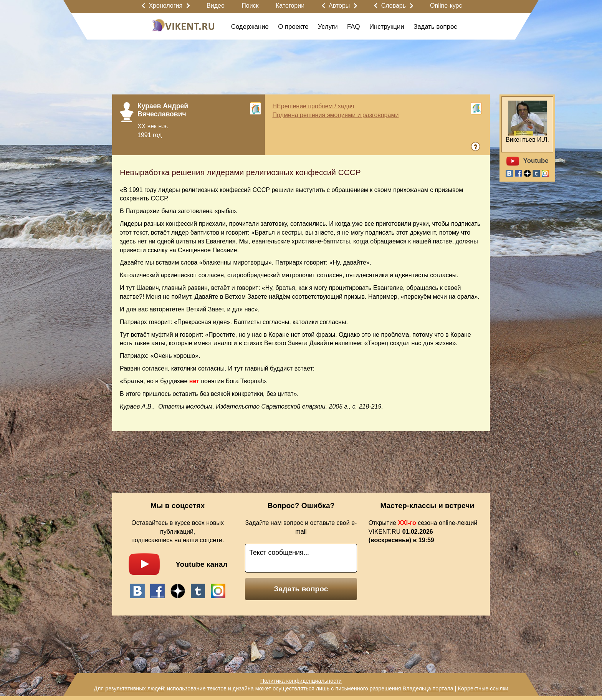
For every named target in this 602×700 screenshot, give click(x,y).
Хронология (165, 6)
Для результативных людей (129, 688)
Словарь (394, 6)
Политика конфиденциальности (301, 681)
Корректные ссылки (483, 688)
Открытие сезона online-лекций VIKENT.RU (423, 532)
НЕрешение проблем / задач (313, 106)
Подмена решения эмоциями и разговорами (336, 115)
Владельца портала (428, 688)
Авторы (339, 6)
